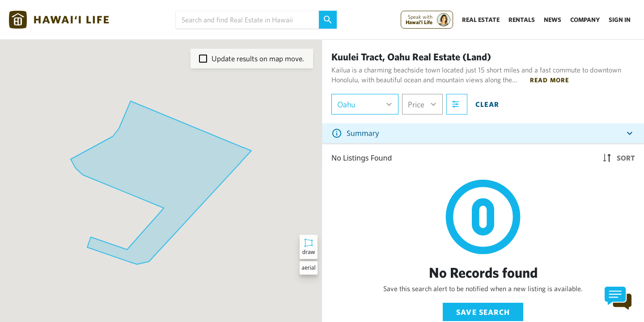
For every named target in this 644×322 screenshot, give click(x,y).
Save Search (483, 312)
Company (585, 20)
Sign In (620, 20)
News (553, 20)
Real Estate (481, 20)
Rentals (522, 20)
